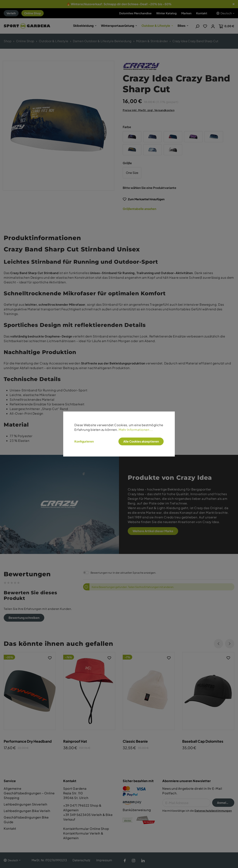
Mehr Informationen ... (136, 430)
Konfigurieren (84, 441)
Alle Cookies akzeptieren (141, 441)
